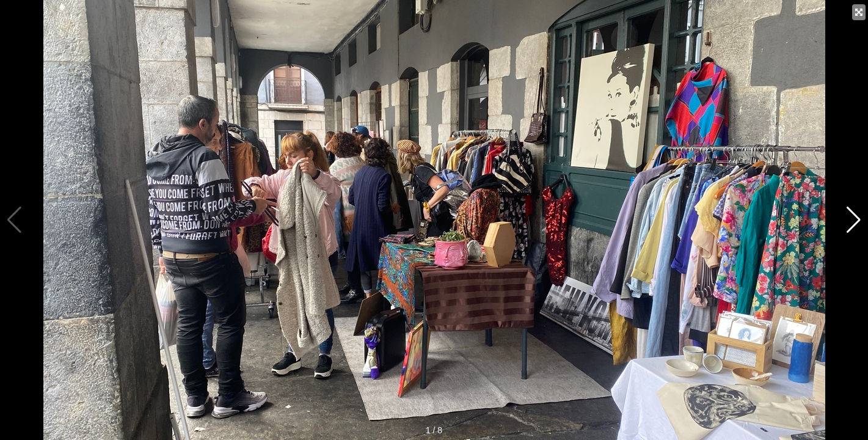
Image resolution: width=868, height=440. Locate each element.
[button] (854, 220)
